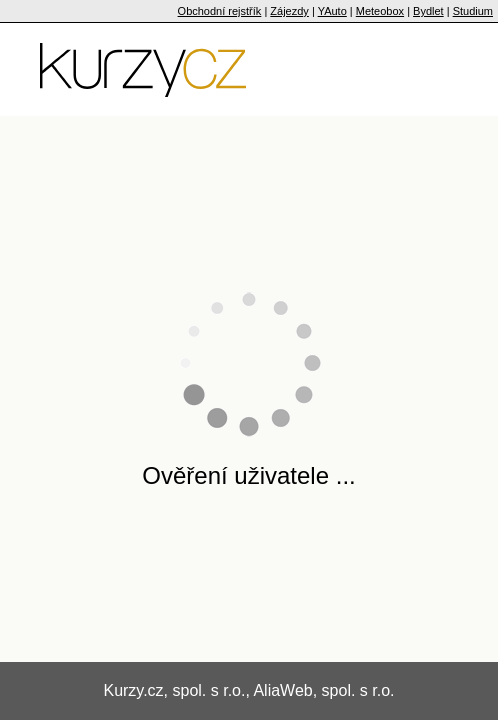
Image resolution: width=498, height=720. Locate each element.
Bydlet (428, 11)
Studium (473, 11)
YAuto (332, 11)
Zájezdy (289, 11)
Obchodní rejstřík (220, 11)
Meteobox (380, 11)
